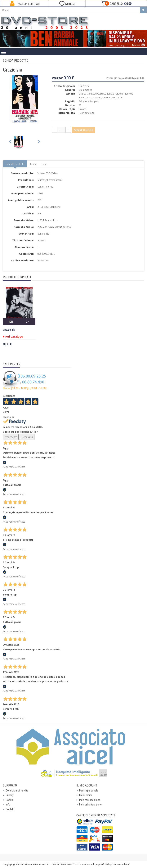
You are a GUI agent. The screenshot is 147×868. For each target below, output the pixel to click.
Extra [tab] (45, 164)
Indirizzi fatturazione (90, 805)
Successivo (27, 437)
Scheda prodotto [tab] (15, 164)
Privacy (10, 795)
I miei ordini (85, 795)
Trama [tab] (33, 164)
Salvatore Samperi (89, 101)
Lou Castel (98, 94)
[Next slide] (39, 142)
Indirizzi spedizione (90, 800)
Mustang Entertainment (50, 180)
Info (8, 805)
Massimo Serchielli (112, 97)
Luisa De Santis (93, 97)
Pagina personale (89, 791)
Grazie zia (9, 330)
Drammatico (85, 90)
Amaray (42, 240)
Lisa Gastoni (85, 94)
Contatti (10, 809)
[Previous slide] (10, 142)
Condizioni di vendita (17, 791)
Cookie (10, 800)
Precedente (11, 437)
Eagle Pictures (45, 187)
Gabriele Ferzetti (114, 94)
